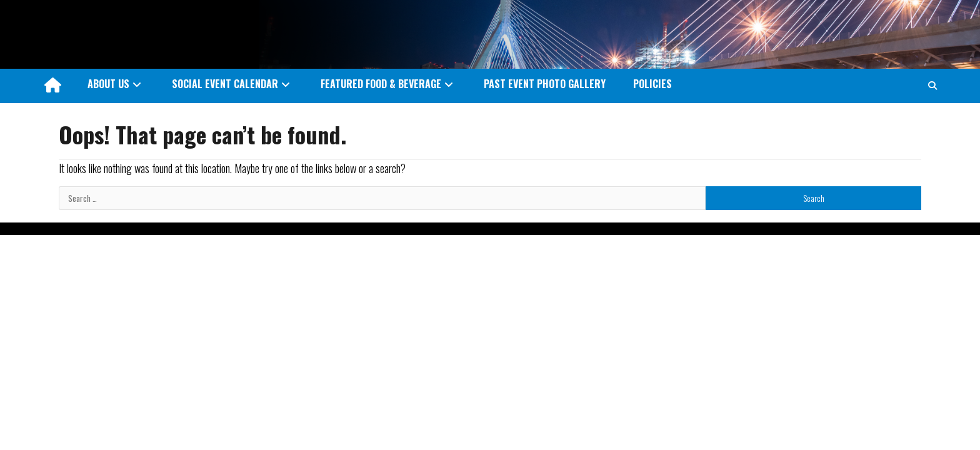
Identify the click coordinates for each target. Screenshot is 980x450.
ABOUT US (108, 84)
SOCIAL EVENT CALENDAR (225, 84)
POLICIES (652, 84)
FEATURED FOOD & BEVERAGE (381, 84)
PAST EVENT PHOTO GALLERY (545, 84)
